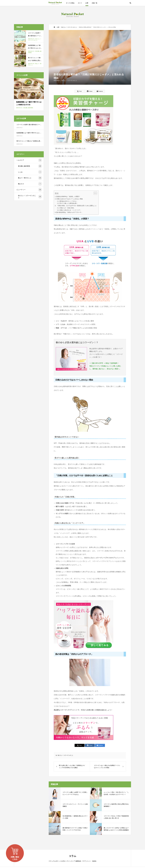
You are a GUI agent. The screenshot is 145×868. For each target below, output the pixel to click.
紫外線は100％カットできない (68, 201)
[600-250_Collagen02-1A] (84, 648)
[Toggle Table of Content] (94, 193)
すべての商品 (70, 3)
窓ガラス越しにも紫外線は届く (69, 203)
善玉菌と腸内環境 (30, 166)
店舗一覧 (95, 3)
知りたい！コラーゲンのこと (69, 81)
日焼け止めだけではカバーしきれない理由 (70, 199)
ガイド (80, 3)
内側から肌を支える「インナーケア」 (70, 210)
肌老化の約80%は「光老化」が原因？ (68, 196)
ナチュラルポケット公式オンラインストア (55, 3)
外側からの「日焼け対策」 (67, 208)
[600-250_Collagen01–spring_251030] (84, 738)
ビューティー (29, 190)
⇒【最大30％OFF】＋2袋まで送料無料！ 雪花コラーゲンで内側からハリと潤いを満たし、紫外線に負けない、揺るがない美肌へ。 (105, 366)
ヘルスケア (29, 160)
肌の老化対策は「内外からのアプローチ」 (70, 212)
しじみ (30, 172)
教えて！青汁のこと (30, 178)
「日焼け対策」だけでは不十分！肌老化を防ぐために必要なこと (76, 206)
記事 (87, 3)
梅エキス (30, 184)
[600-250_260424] (84, 143)
